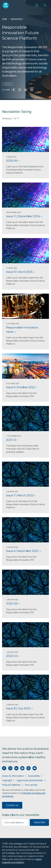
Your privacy (31, 785)
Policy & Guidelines (11, 785)
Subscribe (39, 822)
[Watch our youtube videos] (35, 768)
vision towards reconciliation (22, 861)
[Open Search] (45, 5)
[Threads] (28, 768)
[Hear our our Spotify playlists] (22, 768)
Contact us (12, 805)
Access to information (13, 776)
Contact (7, 84)
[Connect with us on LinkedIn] (16, 768)
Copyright (7, 780)
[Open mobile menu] (37, 5)
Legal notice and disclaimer (30, 780)
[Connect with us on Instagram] (10, 768)
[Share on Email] (32, 90)
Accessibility (34, 776)
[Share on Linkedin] (26, 90)
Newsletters (16, 19)
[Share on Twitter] (20, 90)
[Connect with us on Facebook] (4, 768)
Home (4, 19)
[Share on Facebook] (14, 90)
